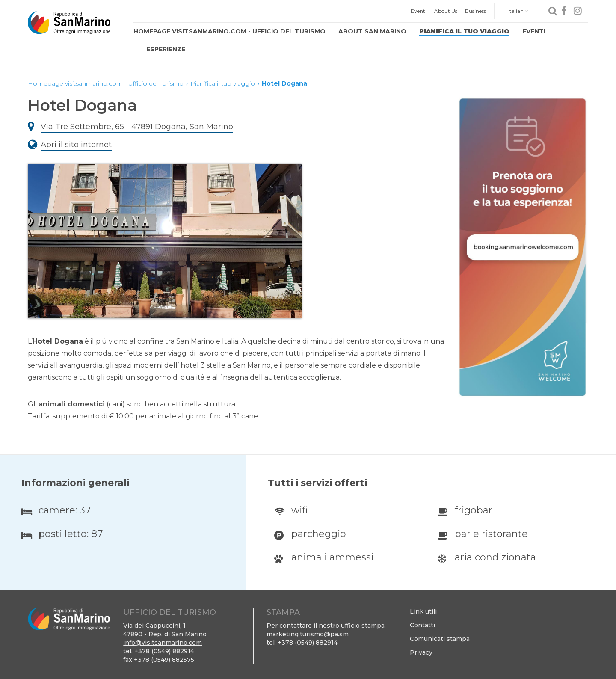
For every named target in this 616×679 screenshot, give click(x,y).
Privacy (421, 652)
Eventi (419, 11)
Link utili (423, 611)
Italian (518, 11)
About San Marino (372, 31)
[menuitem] (419, 11)
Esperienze (166, 49)
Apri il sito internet (76, 145)
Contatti (422, 625)
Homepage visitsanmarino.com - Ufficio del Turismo (230, 31)
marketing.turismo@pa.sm (308, 634)
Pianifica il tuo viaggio (464, 31)
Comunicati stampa (440, 639)
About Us (446, 11)
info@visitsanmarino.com (163, 643)
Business (475, 11)
